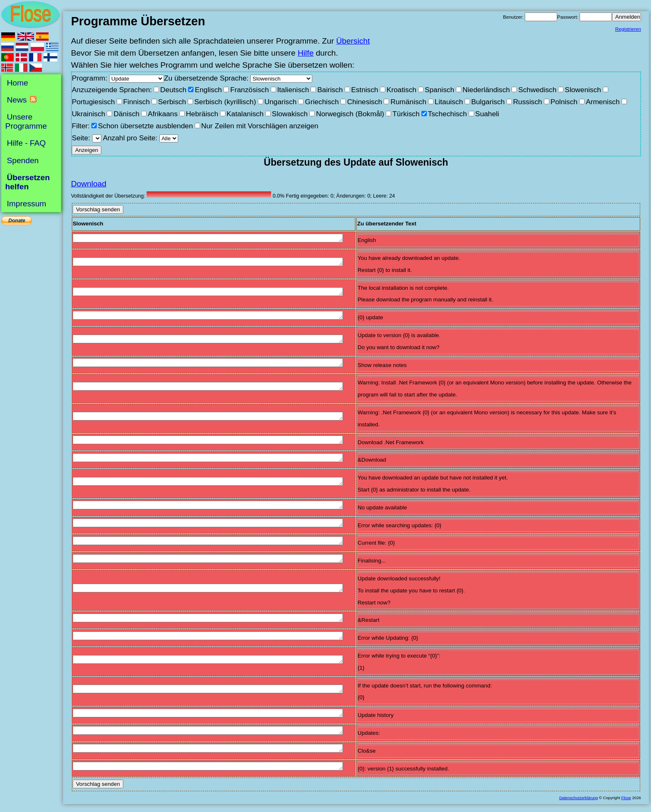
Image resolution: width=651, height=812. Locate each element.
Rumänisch (408, 102)
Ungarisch (281, 102)
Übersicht (353, 41)
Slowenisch (583, 90)
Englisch (208, 90)
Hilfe (306, 53)
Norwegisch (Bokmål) (350, 114)
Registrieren (628, 29)
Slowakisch (290, 114)
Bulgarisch (488, 102)
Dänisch (126, 114)
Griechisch (322, 102)
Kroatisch (401, 90)
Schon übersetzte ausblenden (145, 126)
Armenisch (603, 102)
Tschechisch (448, 114)
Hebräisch (202, 114)
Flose (626, 798)
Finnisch (137, 102)
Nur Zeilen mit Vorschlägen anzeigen (260, 126)
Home (17, 83)
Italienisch (293, 90)
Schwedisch (537, 90)
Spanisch (439, 90)
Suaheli (487, 114)
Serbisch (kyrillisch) (225, 102)
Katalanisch (245, 114)
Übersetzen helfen (28, 182)
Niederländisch (486, 90)
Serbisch (172, 102)
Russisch (528, 102)
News (17, 100)
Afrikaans (163, 114)
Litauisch (449, 102)
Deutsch (173, 90)
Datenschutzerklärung (579, 798)
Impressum (26, 204)
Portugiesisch (93, 102)
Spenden (23, 160)
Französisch (249, 90)
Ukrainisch (89, 114)
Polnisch (564, 102)
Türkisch (406, 114)
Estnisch (365, 90)
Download (89, 184)
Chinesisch (365, 102)
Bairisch (330, 90)
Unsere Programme (26, 121)
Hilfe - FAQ (26, 143)
